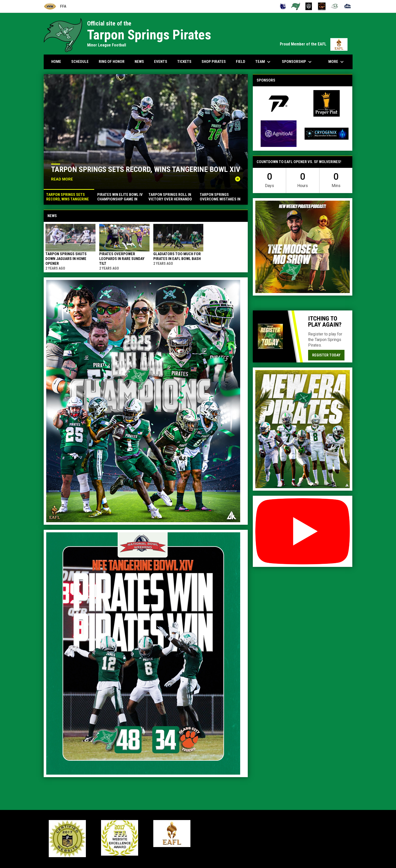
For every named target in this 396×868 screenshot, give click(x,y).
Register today (326, 355)
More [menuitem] (337, 62)
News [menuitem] (139, 62)
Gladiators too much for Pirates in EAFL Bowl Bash (177, 256)
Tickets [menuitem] (184, 62)
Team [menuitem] (264, 62)
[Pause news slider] (238, 179)
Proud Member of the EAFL (314, 44)
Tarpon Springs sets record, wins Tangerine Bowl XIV (146, 169)
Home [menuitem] (56, 62)
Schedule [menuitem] (80, 62)
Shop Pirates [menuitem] (214, 62)
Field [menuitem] (241, 62)
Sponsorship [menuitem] (297, 62)
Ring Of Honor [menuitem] (112, 62)
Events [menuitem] (161, 62)
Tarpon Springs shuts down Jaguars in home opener (66, 259)
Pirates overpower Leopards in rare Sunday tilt (122, 259)
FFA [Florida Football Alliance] (55, 6)
